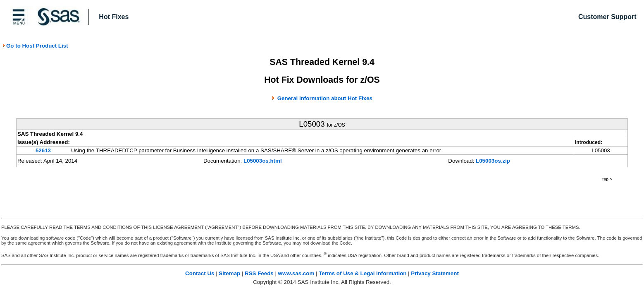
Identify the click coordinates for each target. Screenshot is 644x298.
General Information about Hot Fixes (325, 98)
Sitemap (229, 273)
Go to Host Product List (35, 46)
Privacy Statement (435, 273)
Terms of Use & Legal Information (363, 273)
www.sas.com (296, 273)
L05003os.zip (493, 161)
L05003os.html (263, 161)
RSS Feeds (259, 273)
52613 (43, 150)
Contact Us (200, 273)
